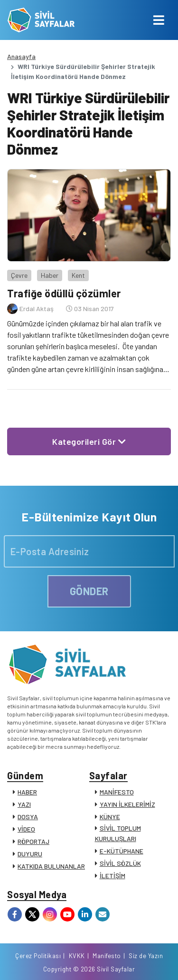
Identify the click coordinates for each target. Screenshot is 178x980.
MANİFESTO (117, 792)
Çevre (19, 275)
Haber (50, 275)
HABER (27, 792)
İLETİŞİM (112, 876)
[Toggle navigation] (159, 20)
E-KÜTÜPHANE (122, 851)
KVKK (77, 956)
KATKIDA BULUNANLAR (51, 866)
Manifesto (107, 956)
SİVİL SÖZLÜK (120, 863)
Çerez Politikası (38, 956)
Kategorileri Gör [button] (89, 441)
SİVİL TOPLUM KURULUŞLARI (118, 833)
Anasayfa (21, 56)
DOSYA (28, 817)
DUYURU (30, 854)
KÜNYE (110, 817)
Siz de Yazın (146, 956)
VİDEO (26, 829)
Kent (78, 275)
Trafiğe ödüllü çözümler (64, 293)
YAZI (24, 804)
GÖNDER (89, 591)
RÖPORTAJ (33, 841)
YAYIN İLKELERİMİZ (127, 804)
